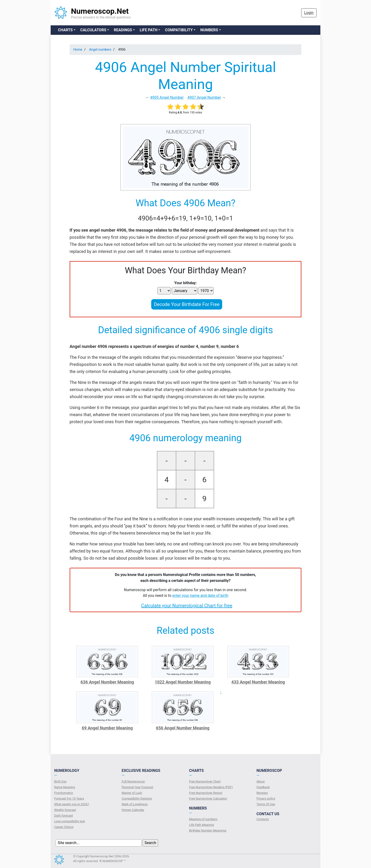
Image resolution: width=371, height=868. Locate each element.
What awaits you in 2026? (72, 804)
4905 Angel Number (167, 97)
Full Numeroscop (133, 781)
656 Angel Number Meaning (183, 728)
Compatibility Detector (137, 798)
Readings (123, 30)
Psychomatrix (64, 793)
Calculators (93, 30)
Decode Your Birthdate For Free (187, 304)
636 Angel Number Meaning (107, 682)
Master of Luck (132, 793)
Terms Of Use (266, 804)
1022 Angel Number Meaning (183, 682)
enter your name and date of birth (200, 596)
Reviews (262, 793)
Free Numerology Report (206, 793)
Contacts (263, 819)
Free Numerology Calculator (208, 798)
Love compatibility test (70, 821)
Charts (65, 30)
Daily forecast (64, 816)
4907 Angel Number (204, 97)
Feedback (263, 787)
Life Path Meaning (201, 825)
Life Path (148, 30)
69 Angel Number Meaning (107, 728)
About (261, 781)
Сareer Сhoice (64, 827)
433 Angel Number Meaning (258, 682)
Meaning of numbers (203, 819)
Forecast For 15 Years (69, 798)
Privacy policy (266, 798)
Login (309, 13)
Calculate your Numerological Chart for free (187, 606)
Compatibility (179, 30)
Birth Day (60, 781)
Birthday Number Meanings (208, 830)
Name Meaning (65, 787)
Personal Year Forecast (137, 787)
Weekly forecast (65, 810)
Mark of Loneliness (135, 804)
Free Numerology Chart (205, 781)
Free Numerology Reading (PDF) (211, 787)
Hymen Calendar (133, 810)
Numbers (209, 30)
